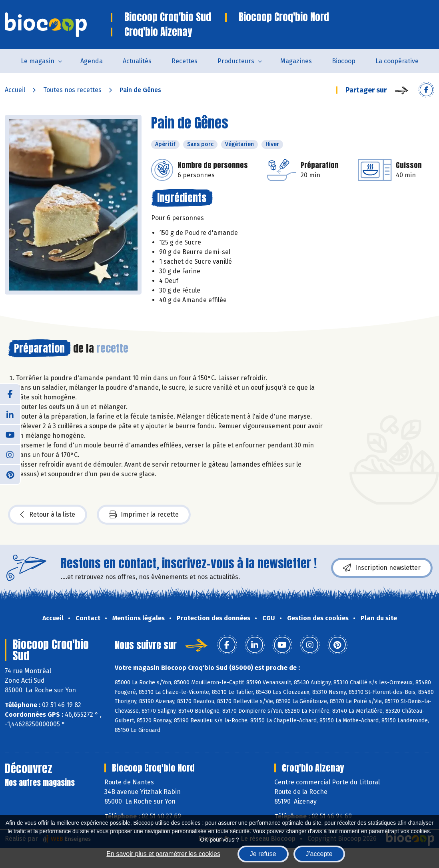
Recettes (185, 61)
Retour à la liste (48, 515)
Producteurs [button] (236, 61)
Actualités (137, 61)
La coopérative (397, 61)
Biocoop (344, 61)
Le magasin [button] (38, 61)
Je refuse (263, 854)
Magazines (296, 61)
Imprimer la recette (144, 515)
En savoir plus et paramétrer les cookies (163, 854)
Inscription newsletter (382, 568)
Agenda (92, 61)
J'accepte (319, 854)
